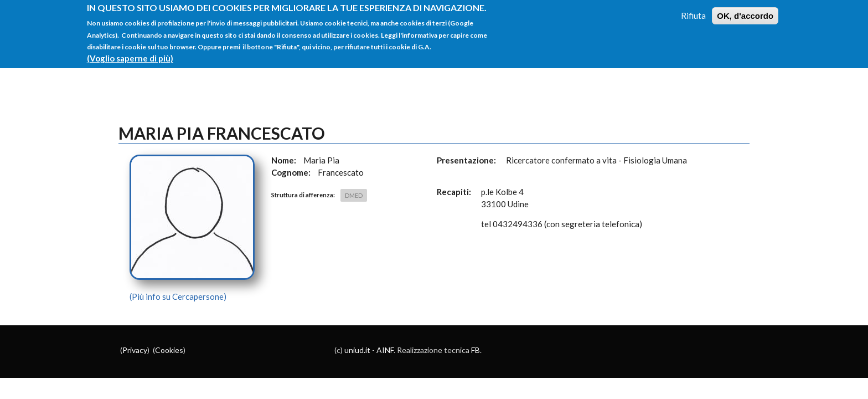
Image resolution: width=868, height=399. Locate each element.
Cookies (169, 350)
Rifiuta (693, 9)
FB (476, 350)
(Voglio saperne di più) (130, 53)
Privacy (135, 350)
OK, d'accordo (745, 10)
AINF (385, 350)
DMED (354, 195)
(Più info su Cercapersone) (178, 296)
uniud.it (357, 350)
